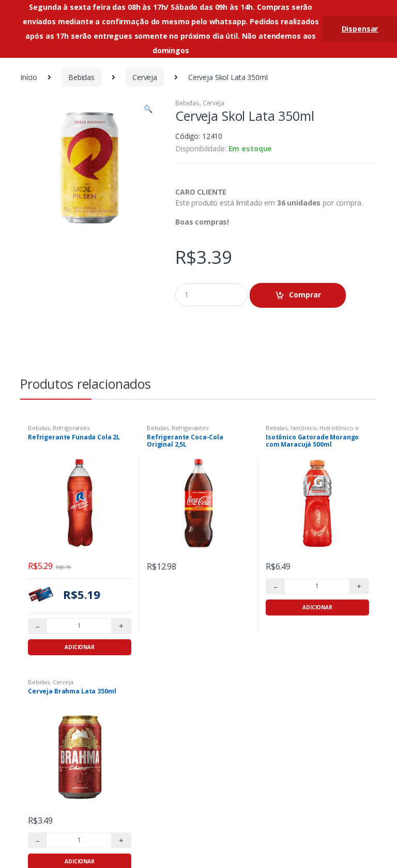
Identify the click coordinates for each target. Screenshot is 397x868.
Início (29, 77)
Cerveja (145, 77)
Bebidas (81, 77)
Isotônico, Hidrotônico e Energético (312, 431)
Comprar (305, 295)
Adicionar (80, 647)
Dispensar (360, 29)
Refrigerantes (71, 428)
